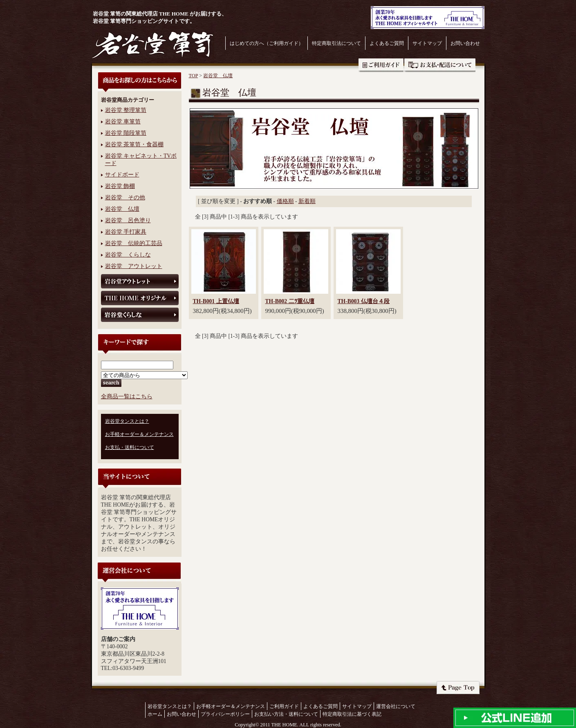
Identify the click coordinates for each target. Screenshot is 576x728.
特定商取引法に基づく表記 (352, 714)
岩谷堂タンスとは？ (127, 421)
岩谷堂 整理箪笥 (126, 110)
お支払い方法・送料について (286, 714)
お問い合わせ (465, 43)
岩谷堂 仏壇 (122, 209)
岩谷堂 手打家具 (126, 232)
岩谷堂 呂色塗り (128, 220)
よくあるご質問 (387, 43)
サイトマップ (427, 43)
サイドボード (122, 175)
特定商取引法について (336, 43)
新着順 (307, 201)
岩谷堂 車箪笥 (123, 122)
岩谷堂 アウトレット (134, 266)
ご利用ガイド (381, 65)
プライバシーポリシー (225, 714)
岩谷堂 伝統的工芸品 (134, 243)
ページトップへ (458, 688)
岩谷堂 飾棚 (120, 186)
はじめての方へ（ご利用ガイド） (267, 43)
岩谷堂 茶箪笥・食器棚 (134, 144)
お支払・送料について (440, 65)
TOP (194, 76)
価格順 (285, 201)
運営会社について (396, 706)
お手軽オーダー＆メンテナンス (139, 434)
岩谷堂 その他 (125, 198)
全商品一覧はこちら (127, 396)
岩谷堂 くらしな (128, 255)
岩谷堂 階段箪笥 (126, 133)
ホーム (155, 714)
